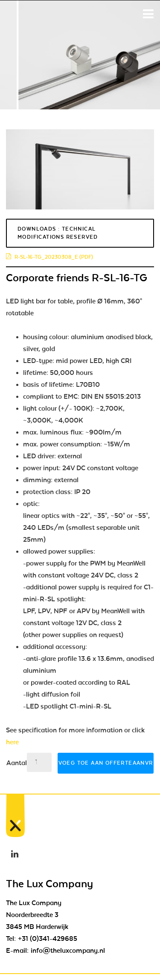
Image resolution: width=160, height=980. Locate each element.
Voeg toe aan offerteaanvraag (106, 763)
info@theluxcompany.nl (68, 951)
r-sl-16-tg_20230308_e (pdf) (49, 257)
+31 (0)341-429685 (48, 939)
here (12, 742)
